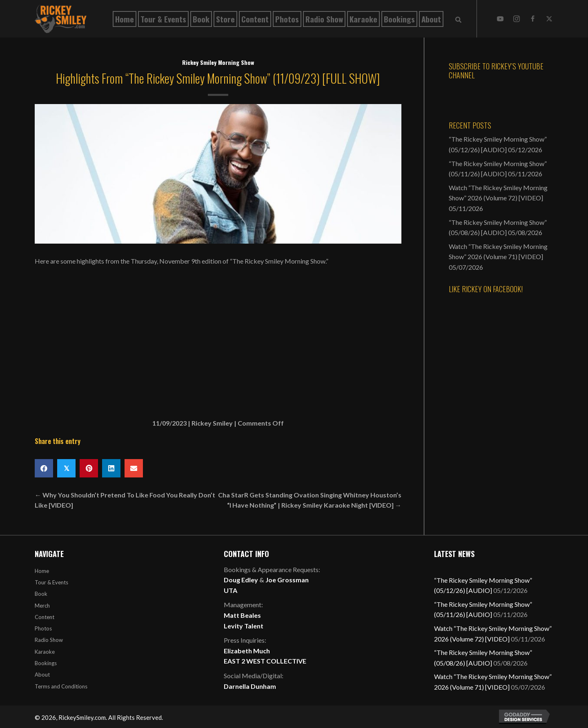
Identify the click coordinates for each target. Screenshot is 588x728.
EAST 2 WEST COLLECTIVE (265, 661)
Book (41, 594)
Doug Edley (241, 580)
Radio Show (49, 640)
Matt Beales (242, 615)
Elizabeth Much (247, 651)
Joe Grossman (287, 580)
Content (45, 617)
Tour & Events (51, 582)
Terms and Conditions (61, 686)
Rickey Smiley (212, 423)
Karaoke (45, 652)
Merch (42, 606)
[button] (500, 19)
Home (42, 571)
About (42, 675)
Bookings (46, 663)
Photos (43, 628)
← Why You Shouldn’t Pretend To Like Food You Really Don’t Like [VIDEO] (125, 500)
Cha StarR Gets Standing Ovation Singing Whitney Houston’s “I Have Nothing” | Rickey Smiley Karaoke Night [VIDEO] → (310, 500)
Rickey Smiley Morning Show (218, 62)
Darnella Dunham (250, 686)
